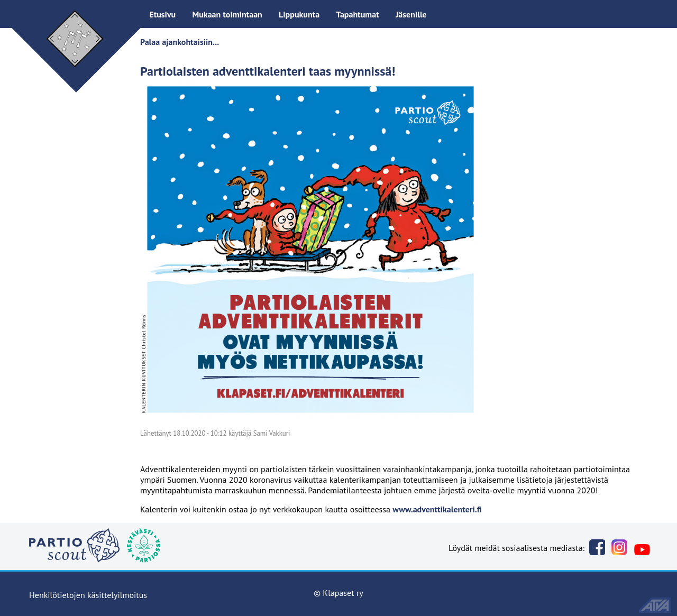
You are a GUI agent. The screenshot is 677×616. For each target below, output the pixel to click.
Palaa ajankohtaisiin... (180, 42)
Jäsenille (411, 14)
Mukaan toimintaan (227, 14)
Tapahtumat (357, 14)
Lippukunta (299, 14)
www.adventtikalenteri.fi (437, 509)
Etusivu (162, 14)
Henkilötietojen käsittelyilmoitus (88, 595)
